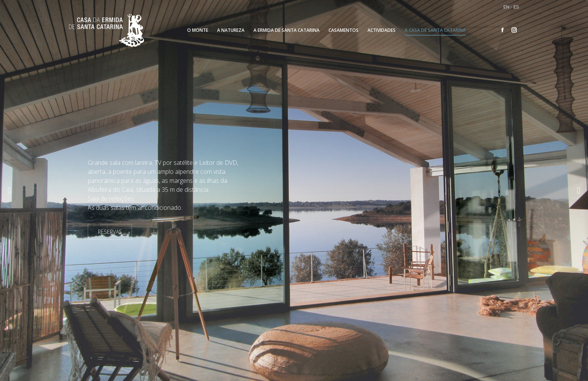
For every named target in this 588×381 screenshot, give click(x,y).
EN (506, 7)
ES (516, 7)
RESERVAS (110, 232)
